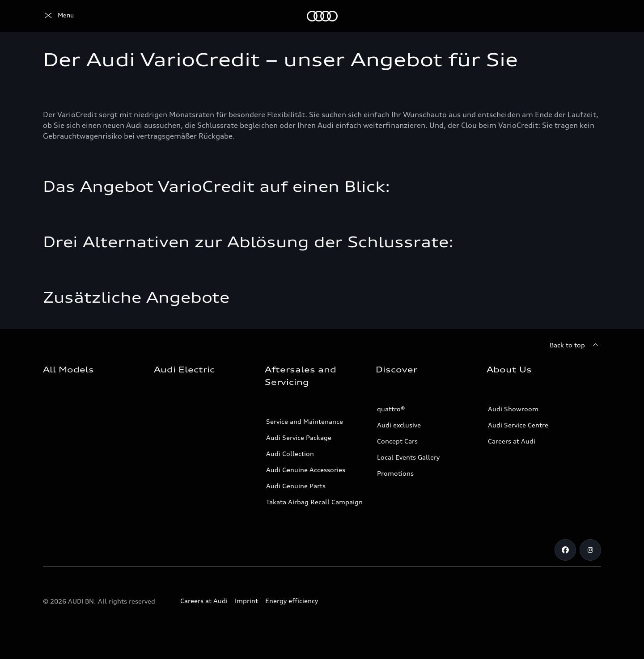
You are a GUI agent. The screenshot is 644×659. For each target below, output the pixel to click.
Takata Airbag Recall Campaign (314, 502)
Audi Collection (290, 454)
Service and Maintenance (305, 421)
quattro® (391, 409)
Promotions (395, 473)
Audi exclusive (399, 425)
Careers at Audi (512, 441)
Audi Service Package (299, 437)
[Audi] (58, 16)
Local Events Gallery (408, 457)
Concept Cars (397, 441)
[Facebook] (565, 550)
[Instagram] (590, 550)
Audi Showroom (513, 409)
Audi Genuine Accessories (306, 470)
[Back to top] (575, 345)
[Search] (590, 16)
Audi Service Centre (518, 425)
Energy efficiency (292, 601)
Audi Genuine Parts (296, 486)
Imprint (246, 601)
